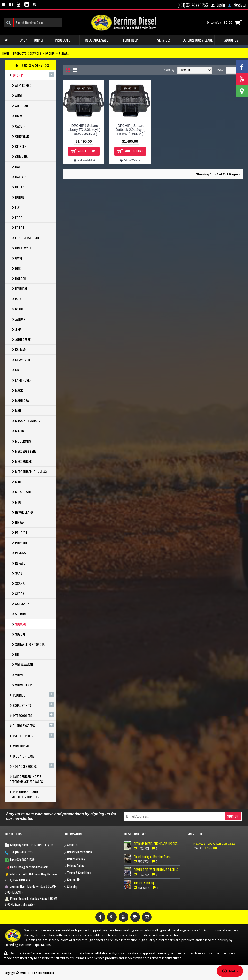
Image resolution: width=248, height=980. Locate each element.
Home (6, 53)
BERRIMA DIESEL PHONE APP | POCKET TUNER (157, 844)
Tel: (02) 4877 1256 (20, 852)
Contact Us (72, 880)
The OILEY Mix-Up (144, 883)
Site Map (71, 887)
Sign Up (233, 816)
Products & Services (27, 53)
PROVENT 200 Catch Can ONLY (214, 844)
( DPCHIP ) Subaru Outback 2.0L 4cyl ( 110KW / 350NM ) (130, 130)
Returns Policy (75, 859)
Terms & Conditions (78, 873)
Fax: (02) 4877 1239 (20, 860)
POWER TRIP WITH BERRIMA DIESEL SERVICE (157, 870)
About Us (71, 845)
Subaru (64, 53)
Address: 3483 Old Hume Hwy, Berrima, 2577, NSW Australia (31, 877)
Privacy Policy (74, 866)
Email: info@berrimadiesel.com (27, 867)
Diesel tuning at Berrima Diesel (153, 857)
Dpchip (50, 53)
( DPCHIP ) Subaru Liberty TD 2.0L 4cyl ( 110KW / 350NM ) (84, 130)
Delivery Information (78, 852)
